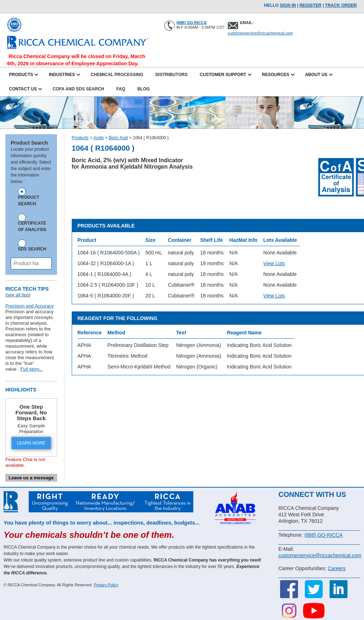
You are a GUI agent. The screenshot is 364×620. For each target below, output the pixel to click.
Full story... (32, 369)
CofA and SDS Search (79, 89)
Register (310, 5)
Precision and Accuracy (30, 306)
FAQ (121, 89)
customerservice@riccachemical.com (260, 33)
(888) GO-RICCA (192, 23)
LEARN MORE (31, 443)
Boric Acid (118, 138)
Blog (144, 89)
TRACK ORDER (341, 5)
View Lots (274, 263)
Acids (98, 138)
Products (80, 138)
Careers (337, 568)
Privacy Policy (106, 585)
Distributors (171, 75)
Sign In (288, 5)
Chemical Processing (117, 75)
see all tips (18, 295)
